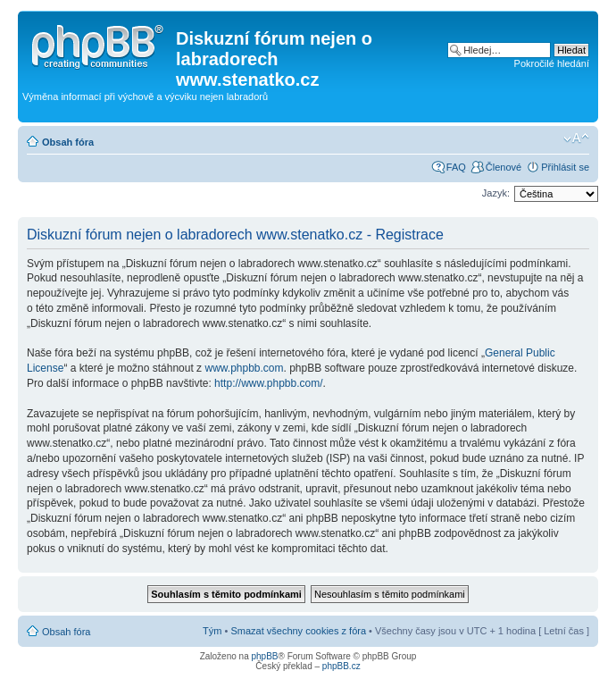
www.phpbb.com (244, 368)
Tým (212, 631)
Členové (504, 167)
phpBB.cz (341, 666)
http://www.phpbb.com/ (268, 383)
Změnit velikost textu (576, 138)
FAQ (456, 167)
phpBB (264, 656)
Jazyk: (496, 193)
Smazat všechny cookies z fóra (298, 631)
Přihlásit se (565, 167)
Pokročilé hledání (552, 63)
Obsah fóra (68, 142)
